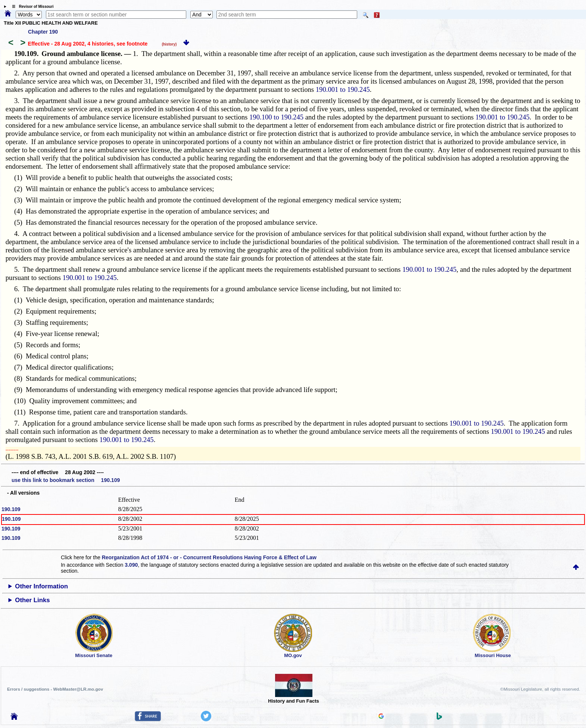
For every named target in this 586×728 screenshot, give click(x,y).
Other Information (41, 586)
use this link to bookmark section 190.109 (66, 480)
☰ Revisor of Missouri (31, 7)
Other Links (32, 600)
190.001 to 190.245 (343, 89)
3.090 (131, 565)
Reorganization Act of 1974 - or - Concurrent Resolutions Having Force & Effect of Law (209, 557)
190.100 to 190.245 (276, 117)
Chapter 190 (43, 32)
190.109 (11, 509)
